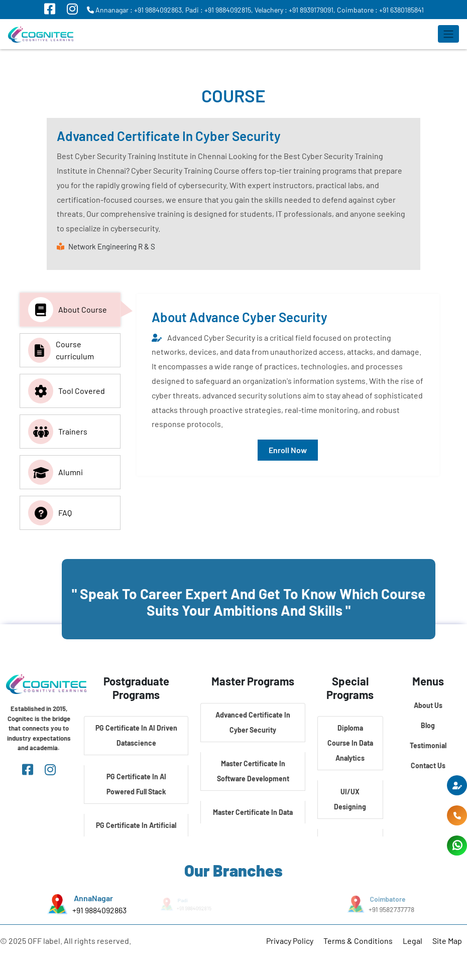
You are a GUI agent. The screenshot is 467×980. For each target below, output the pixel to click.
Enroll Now (288, 450)
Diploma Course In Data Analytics (350, 743)
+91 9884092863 (99, 910)
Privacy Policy (290, 941)
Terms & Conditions (358, 941)
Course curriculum (61, 350)
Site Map (447, 941)
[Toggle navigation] (448, 34)
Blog (428, 725)
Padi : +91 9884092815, (219, 10)
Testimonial (428, 745)
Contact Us (428, 765)
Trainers (58, 432)
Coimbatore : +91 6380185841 (380, 10)
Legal (413, 941)
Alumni (55, 472)
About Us (428, 705)
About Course (68, 310)
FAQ (50, 513)
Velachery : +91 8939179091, (295, 10)
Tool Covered (67, 391)
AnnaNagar (93, 898)
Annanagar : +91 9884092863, (135, 10)
